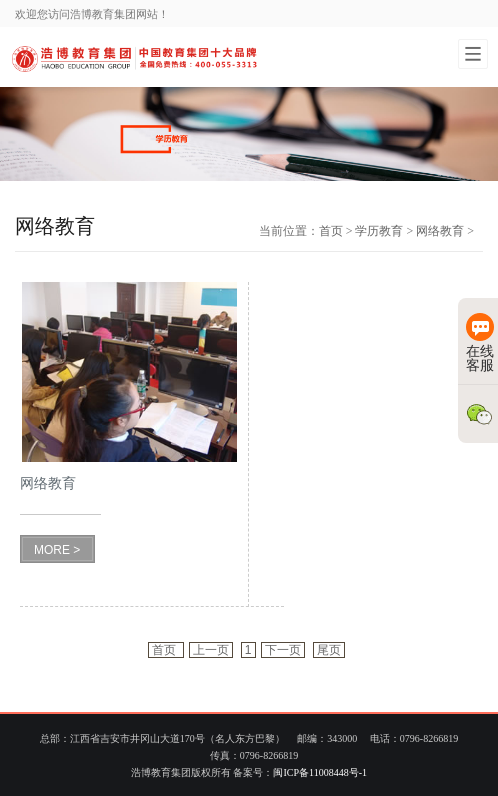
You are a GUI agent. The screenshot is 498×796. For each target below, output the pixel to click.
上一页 (211, 650)
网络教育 (440, 231)
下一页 (283, 650)
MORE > (57, 550)
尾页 (329, 650)
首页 (331, 231)
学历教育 (379, 231)
